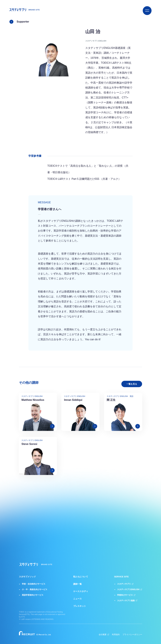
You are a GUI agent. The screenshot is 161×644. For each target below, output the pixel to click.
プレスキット (80, 606)
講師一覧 (77, 584)
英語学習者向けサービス (33, 595)
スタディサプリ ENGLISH (96, 41)
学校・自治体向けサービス (34, 584)
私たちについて (81, 577)
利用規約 (116, 635)
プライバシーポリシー (132, 635)
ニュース (77, 599)
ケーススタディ (81, 591)
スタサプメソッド (27, 577)
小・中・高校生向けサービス (35, 590)
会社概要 (104, 635)
